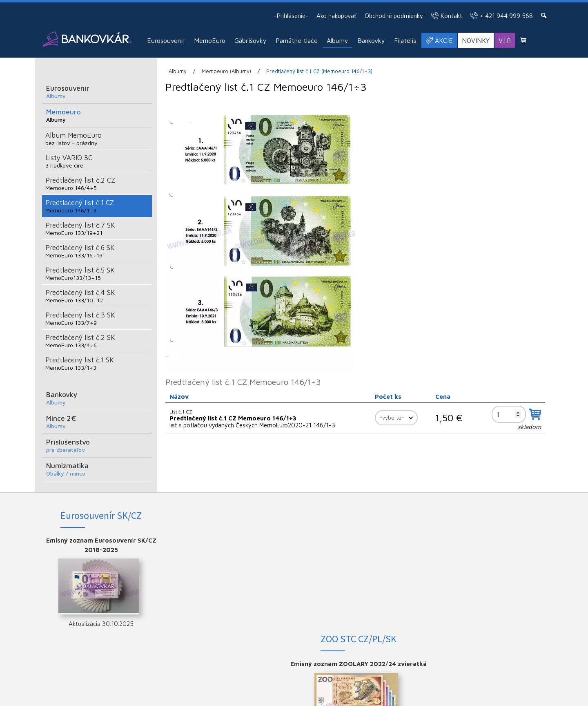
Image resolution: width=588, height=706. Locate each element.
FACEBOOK (497, 540)
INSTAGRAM (497, 554)
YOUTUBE (498, 567)
